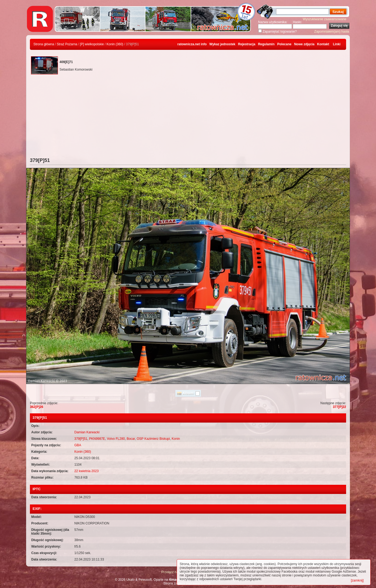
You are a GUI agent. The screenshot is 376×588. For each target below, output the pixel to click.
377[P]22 (340, 407)
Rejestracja (247, 44)
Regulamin (266, 44)
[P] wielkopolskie (92, 44)
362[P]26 (36, 407)
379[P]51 (81, 439)
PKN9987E (97, 439)
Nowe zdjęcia (304, 44)
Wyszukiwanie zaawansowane (325, 19)
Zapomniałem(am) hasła (332, 32)
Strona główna (44, 44)
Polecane (284, 44)
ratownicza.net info (192, 44)
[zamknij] (357, 580)
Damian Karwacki (87, 432)
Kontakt (323, 44)
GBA (78, 445)
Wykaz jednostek (222, 44)
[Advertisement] (188, 117)
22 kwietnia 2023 (86, 471)
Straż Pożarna (67, 44)
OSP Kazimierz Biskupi (153, 439)
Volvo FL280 (116, 439)
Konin (176, 439)
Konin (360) (115, 44)
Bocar (131, 439)
